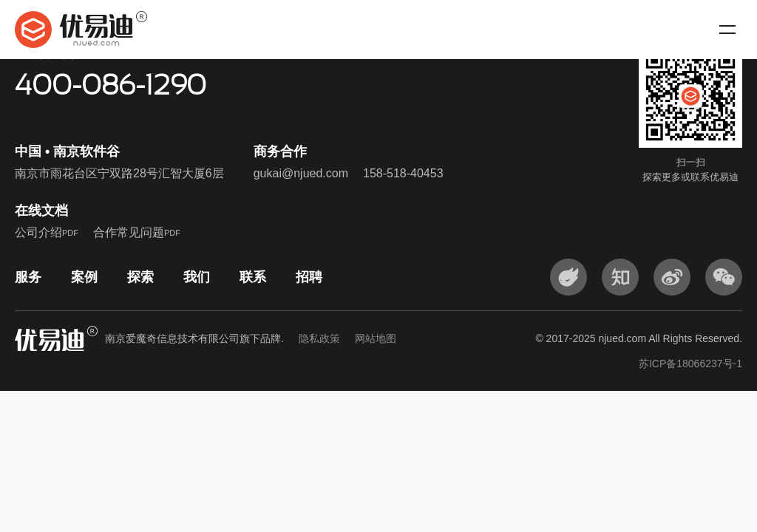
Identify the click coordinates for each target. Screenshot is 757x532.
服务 (28, 277)
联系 (253, 277)
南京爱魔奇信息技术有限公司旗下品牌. (251, 338)
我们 (197, 277)
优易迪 (81, 30)
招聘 (309, 277)
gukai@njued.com (301, 173)
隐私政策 (319, 338)
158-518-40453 (403, 173)
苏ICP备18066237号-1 (690, 364)
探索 (140, 277)
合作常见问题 (137, 232)
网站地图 (376, 338)
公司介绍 (47, 232)
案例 (84, 277)
